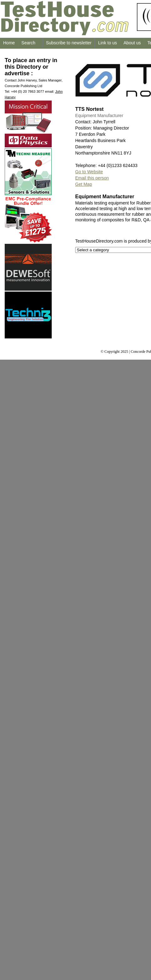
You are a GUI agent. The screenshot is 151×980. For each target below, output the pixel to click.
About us (132, 43)
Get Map (84, 184)
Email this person (92, 178)
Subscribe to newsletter (69, 43)
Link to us (107, 43)
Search (28, 43)
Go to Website (89, 172)
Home (9, 43)
